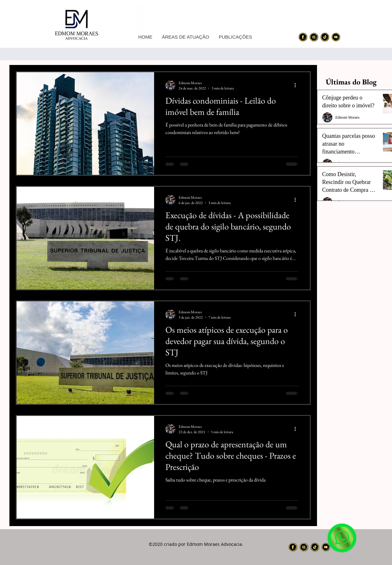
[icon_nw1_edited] (303, 37)
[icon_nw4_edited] (336, 37)
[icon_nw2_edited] (314, 37)
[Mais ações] (298, 85)
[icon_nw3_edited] (325, 37)
